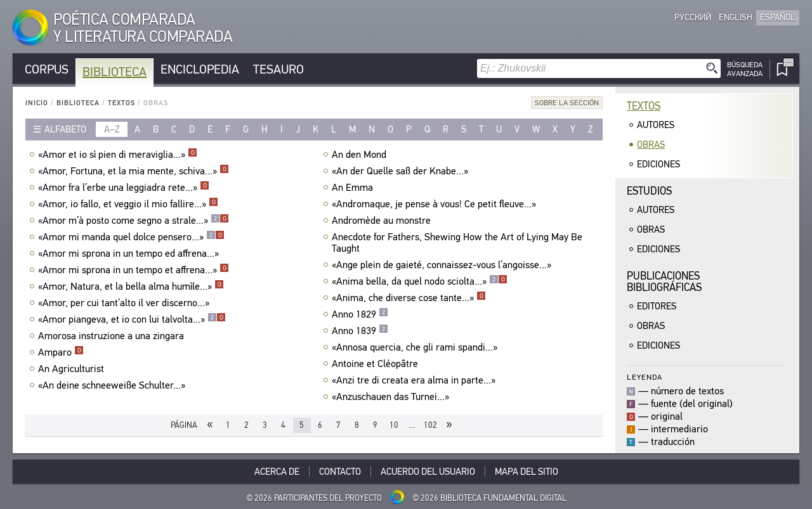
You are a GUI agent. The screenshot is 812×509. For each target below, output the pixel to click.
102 (430, 425)
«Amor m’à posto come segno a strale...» (134, 221)
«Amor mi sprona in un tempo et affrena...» (134, 270)
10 (394, 425)
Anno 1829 (360, 314)
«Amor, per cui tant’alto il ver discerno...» (125, 303)
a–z (112, 129)
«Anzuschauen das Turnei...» (392, 397)
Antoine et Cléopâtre (377, 364)
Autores (656, 125)
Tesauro (278, 69)
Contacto (340, 472)
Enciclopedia (200, 69)
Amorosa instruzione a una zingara (113, 336)
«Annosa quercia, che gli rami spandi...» (416, 347)
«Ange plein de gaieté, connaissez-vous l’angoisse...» (443, 265)
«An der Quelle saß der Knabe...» (402, 171)
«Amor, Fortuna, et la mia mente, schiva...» (134, 171)
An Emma (354, 188)
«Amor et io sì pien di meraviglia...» (118, 155)
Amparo (61, 352)
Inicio (37, 103)
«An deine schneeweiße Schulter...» (113, 385)
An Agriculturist (73, 369)
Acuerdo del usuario (428, 472)
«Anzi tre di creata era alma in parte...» (415, 380)
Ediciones (658, 164)
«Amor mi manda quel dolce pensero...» (131, 237)
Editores (657, 306)
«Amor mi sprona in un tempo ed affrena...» (130, 254)
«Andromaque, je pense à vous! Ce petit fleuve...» (435, 204)
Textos (121, 103)
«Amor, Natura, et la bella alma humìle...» (131, 287)
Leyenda (645, 377)
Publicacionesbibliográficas (664, 282)
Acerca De (277, 472)
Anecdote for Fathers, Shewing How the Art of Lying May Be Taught (457, 243)
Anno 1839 (360, 331)
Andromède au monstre (383, 221)
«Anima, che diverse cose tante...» (409, 298)
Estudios (649, 191)
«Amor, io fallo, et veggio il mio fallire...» (128, 204)
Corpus (47, 69)
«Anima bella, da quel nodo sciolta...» (420, 281)
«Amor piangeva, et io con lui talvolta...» (132, 319)
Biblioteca (115, 72)
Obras (651, 145)
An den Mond (361, 155)
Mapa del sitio (527, 472)
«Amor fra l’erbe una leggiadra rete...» (124, 188)
